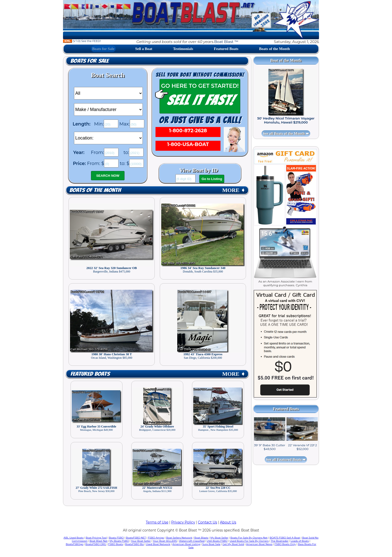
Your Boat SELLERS (165, 541)
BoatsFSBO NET (136, 538)
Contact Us (208, 522)
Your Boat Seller (141, 541)
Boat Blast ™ (226, 42)
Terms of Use (157, 522)
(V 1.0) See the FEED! (82, 41)
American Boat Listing (186, 544)
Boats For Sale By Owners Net (249, 538)
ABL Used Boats (73, 538)
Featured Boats (226, 49)
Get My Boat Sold (233, 544)
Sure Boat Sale (211, 544)
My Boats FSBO (119, 541)
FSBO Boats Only (285, 544)
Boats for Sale (103, 49)
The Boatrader (280, 541)
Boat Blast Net (98, 541)
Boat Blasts (201, 538)
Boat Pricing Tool (96, 538)
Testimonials (183, 49)
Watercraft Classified (192, 541)
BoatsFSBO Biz (134, 544)
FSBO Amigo (156, 538)
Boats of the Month (274, 49)
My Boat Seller (219, 538)
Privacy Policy (183, 522)
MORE (234, 190)
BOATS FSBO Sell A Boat (285, 538)
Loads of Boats (300, 541)
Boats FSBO (116, 538)
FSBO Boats (116, 544)
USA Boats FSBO (217, 541)
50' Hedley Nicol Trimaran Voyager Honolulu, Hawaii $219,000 (286, 120)
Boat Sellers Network (179, 538)
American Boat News (259, 544)
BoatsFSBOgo (74, 544)
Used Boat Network (158, 544)
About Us (228, 522)
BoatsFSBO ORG (96, 544)
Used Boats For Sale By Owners (249, 541)
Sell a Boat (144, 49)
